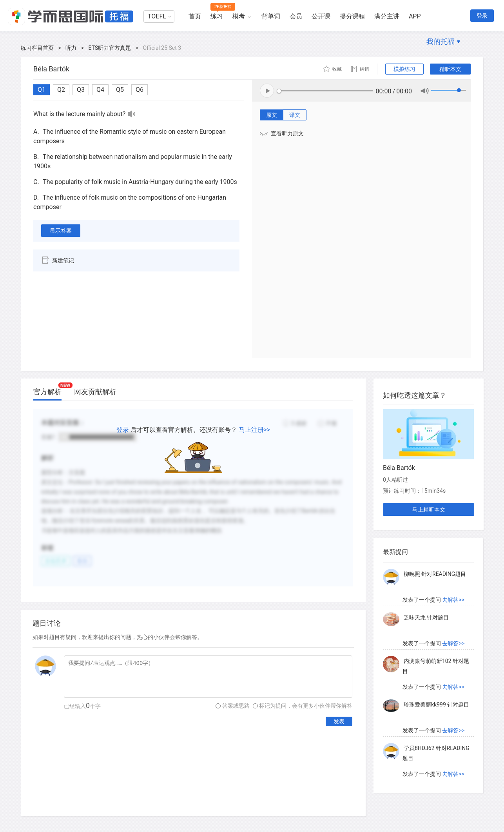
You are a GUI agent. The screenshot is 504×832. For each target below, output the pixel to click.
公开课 (321, 16)
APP (415, 16)
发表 (339, 721)
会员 (296, 16)
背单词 (271, 16)
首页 (195, 16)
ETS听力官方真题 (110, 48)
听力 (71, 48)
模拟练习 (404, 69)
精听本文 (450, 69)
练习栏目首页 (37, 48)
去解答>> (453, 602)
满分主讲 (387, 16)
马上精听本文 (429, 510)
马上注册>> (255, 430)
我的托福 (441, 41)
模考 (239, 16)
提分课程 (352, 16)
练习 (217, 16)
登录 (482, 16)
